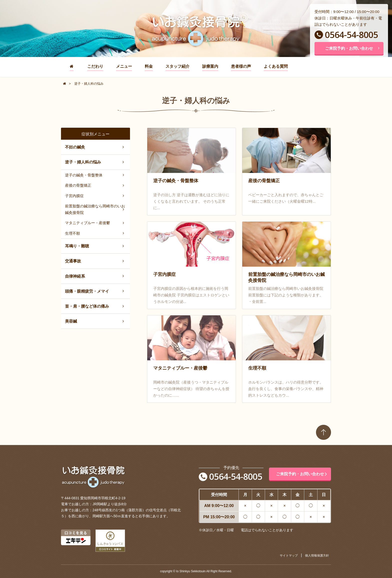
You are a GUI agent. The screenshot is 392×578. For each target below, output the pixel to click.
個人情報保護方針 (317, 556)
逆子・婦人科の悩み (83, 162)
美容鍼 (71, 321)
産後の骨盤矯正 (78, 185)
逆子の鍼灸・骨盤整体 (84, 175)
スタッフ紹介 (177, 66)
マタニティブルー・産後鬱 (87, 223)
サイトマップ (289, 556)
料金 (149, 66)
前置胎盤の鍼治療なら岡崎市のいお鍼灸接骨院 (95, 209)
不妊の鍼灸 (75, 147)
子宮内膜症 (74, 196)
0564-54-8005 (346, 35)
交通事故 (73, 261)
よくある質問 (276, 66)
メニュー (124, 66)
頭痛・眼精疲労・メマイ (87, 291)
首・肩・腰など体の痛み (87, 306)
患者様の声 (241, 66)
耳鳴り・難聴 (77, 246)
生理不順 (72, 233)
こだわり (95, 66)
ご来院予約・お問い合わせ (352, 48)
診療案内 (210, 66)
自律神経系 (75, 276)
